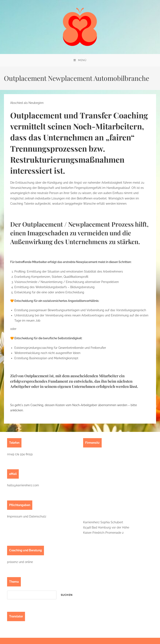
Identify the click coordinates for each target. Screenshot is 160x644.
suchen (67, 595)
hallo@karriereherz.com (23, 485)
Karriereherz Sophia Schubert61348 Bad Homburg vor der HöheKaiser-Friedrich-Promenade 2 (106, 527)
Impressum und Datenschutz (27, 516)
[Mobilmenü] (80, 60)
